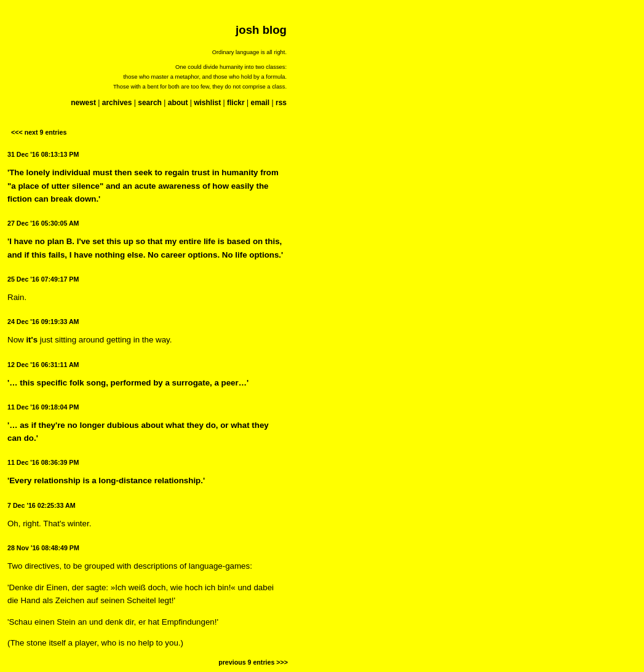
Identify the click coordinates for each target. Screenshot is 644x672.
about (178, 103)
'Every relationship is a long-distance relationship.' (106, 480)
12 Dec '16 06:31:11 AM (43, 365)
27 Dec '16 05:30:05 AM (43, 223)
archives (117, 103)
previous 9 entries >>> (253, 662)
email (260, 103)
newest (83, 103)
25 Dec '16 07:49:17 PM (43, 279)
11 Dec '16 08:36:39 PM (43, 462)
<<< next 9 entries (39, 132)
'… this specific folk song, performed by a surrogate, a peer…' (128, 383)
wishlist (207, 103)
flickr (236, 103)
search (150, 103)
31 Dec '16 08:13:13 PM (43, 154)
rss (281, 103)
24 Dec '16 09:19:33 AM (43, 322)
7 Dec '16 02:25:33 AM (42, 505)
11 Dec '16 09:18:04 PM (43, 407)
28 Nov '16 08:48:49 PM (43, 548)
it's (32, 340)
